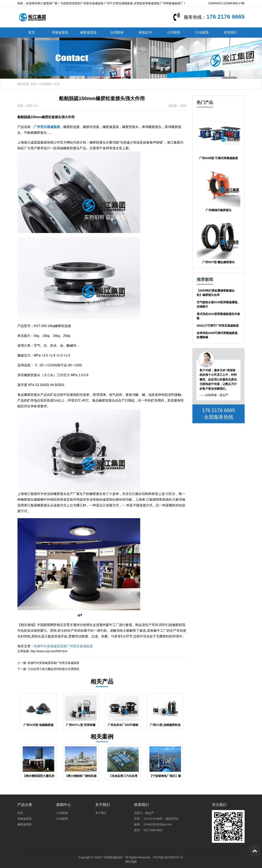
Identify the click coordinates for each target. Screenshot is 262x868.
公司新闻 (174, 32)
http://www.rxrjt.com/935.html (49, 651)
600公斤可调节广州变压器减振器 (218, 326)
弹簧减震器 (60, 32)
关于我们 (101, 813)
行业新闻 (202, 32)
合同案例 (117, 32)
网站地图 (131, 862)
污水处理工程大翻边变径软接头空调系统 (53, 669)
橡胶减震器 (88, 32)
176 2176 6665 (225, 17)
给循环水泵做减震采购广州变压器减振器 (63, 646)
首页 (32, 32)
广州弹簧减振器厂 (113, 857)
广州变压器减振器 (47, 127)
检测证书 (145, 32)
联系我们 (230, 32)
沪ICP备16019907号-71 (168, 857)
